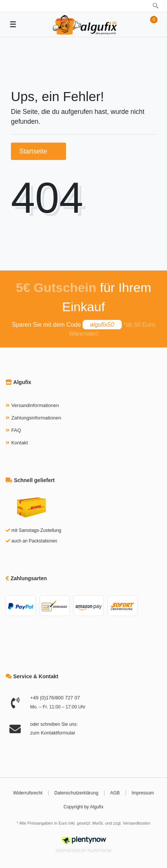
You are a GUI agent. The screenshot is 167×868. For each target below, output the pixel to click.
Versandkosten (137, 823)
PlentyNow (100, 851)
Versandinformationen (35, 405)
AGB (115, 793)
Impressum (143, 793)
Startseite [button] (38, 151)
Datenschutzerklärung (76, 793)
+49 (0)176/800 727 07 (55, 698)
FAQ (16, 430)
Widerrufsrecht (28, 793)
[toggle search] (156, 6)
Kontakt (20, 443)
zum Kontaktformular (53, 733)
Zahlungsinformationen (36, 418)
